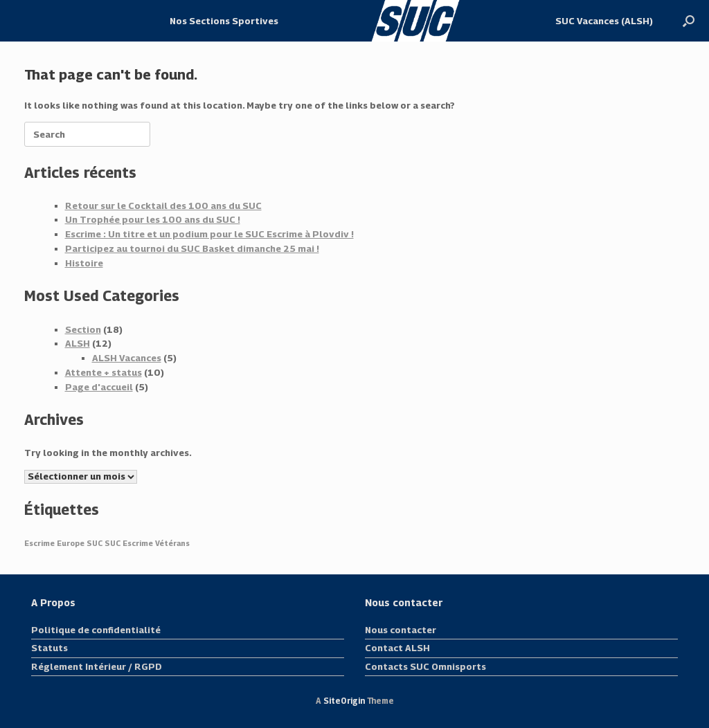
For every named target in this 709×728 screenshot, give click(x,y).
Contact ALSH (397, 648)
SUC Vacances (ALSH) (604, 21)
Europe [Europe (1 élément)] (71, 543)
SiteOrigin (344, 701)
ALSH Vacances (127, 358)
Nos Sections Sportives (224, 21)
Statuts (50, 648)
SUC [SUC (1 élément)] (95, 543)
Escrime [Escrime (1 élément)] (39, 543)
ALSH (78, 343)
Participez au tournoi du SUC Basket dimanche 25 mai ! (192, 248)
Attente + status (104, 372)
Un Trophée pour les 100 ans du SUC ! (153, 219)
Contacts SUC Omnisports (425, 666)
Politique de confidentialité (96, 630)
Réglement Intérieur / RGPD (97, 666)
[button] (689, 21)
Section (83, 329)
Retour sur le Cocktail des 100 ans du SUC (163, 206)
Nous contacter (401, 630)
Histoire (84, 263)
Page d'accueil (99, 387)
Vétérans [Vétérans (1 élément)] (172, 543)
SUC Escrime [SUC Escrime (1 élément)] (129, 543)
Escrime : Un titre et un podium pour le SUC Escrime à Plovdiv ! (209, 234)
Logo (417, 21)
